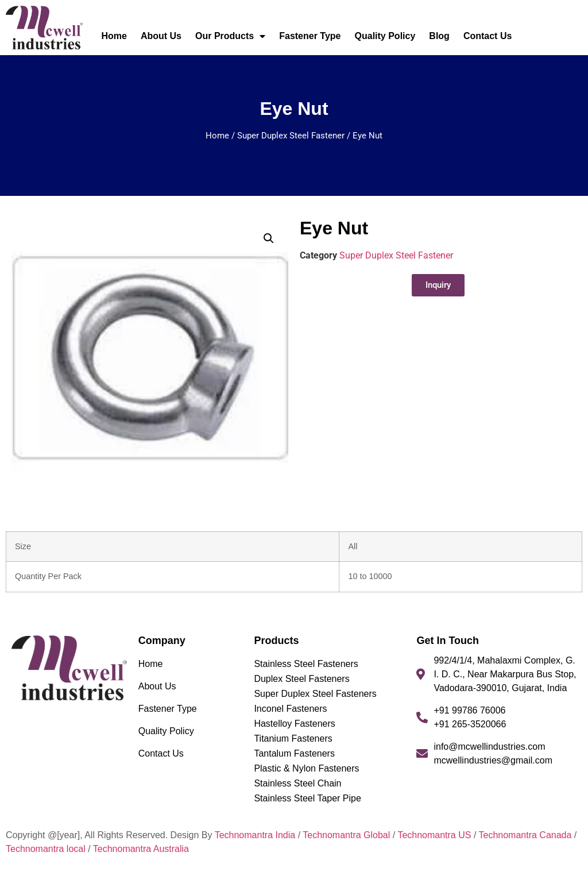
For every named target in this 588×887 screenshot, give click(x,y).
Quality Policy (385, 36)
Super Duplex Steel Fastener (291, 136)
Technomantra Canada (525, 835)
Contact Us (488, 36)
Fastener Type (310, 36)
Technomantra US (434, 835)
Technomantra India (255, 835)
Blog (439, 36)
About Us (161, 36)
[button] (269, 238)
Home (114, 36)
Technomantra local (46, 849)
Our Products (230, 36)
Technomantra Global (346, 835)
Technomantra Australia (141, 849)
